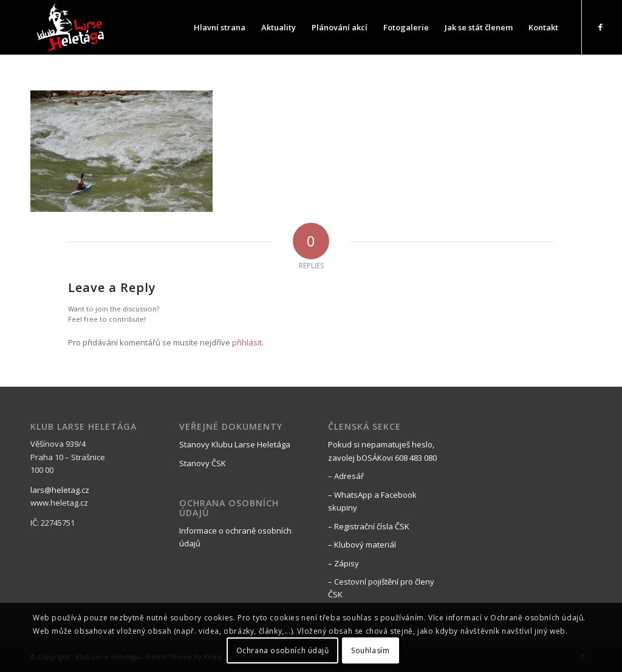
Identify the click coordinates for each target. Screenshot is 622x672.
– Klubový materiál (362, 545)
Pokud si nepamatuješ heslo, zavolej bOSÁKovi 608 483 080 (382, 451)
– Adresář (346, 476)
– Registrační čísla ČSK (369, 526)
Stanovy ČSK (203, 463)
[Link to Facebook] (601, 27)
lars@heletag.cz (60, 490)
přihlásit (247, 342)
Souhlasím (370, 650)
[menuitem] (220, 27)
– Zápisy (343, 563)
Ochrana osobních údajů (283, 650)
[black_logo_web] (72, 27)
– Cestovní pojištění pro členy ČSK (381, 588)
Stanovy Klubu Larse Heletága (235, 444)
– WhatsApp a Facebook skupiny (372, 501)
